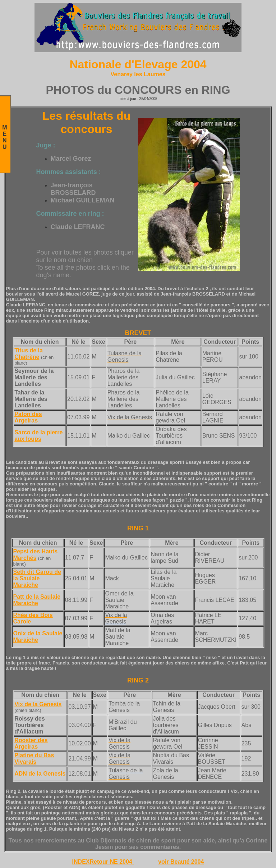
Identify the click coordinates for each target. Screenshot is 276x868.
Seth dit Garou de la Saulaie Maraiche (37, 578)
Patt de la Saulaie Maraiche (37, 600)
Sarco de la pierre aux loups (38, 436)
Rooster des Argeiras (31, 743)
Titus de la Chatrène (29, 354)
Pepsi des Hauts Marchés (35, 555)
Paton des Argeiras (28, 417)
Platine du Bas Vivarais (34, 759)
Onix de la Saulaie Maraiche (38, 637)
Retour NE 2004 (112, 862)
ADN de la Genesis (40, 774)
